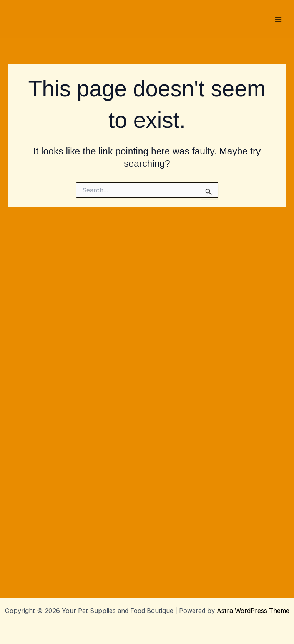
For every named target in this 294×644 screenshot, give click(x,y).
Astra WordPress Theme (253, 611)
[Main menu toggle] (278, 202)
